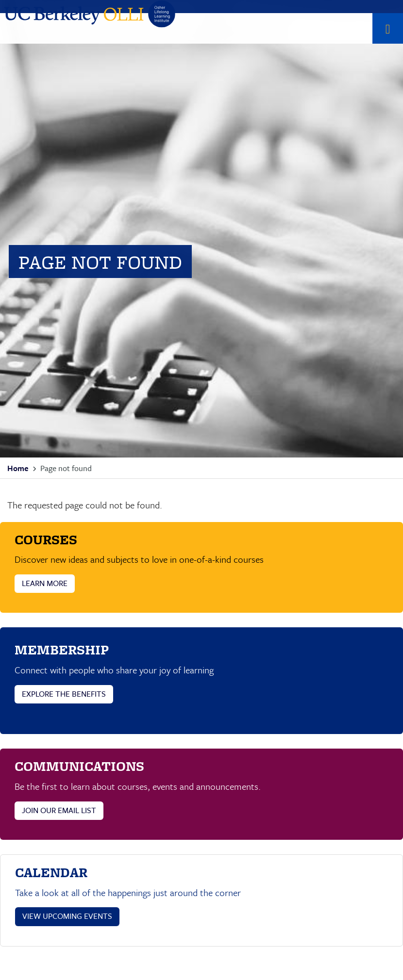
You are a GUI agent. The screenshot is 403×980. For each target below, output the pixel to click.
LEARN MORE (45, 583)
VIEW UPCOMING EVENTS (67, 916)
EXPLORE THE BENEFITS (64, 694)
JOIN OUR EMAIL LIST (59, 810)
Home (18, 468)
